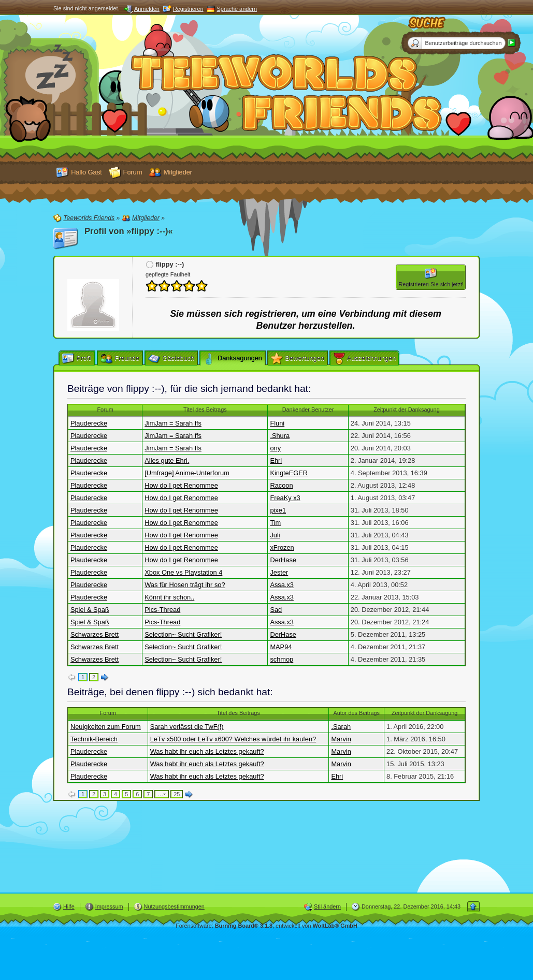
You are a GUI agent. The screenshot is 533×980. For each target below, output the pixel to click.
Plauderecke (89, 423)
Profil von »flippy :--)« (129, 231)
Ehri (276, 460)
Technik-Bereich (94, 739)
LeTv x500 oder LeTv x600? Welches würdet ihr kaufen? (233, 739)
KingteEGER (289, 473)
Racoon (281, 485)
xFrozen (282, 547)
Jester (279, 572)
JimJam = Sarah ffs (173, 423)
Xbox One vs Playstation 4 (183, 572)
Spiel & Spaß (90, 610)
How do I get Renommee (181, 485)
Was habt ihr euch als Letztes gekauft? (207, 751)
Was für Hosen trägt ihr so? (185, 585)
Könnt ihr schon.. (169, 597)
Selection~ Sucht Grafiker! (183, 634)
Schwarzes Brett (95, 634)
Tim (275, 523)
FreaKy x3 (285, 498)
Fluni (277, 423)
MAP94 (281, 647)
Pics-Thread (162, 610)
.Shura (280, 436)
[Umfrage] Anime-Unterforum (187, 473)
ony (275, 448)
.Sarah (341, 727)
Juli (275, 535)
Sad (276, 610)
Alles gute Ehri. (167, 460)
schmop (282, 659)
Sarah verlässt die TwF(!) (187, 727)
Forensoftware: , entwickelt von (266, 926)
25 (177, 794)
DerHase (283, 560)
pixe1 (278, 510)
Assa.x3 (282, 585)
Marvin (341, 739)
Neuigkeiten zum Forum (106, 727)
